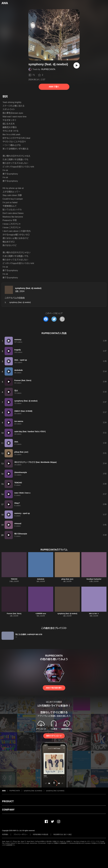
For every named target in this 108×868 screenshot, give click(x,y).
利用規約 (5, 835)
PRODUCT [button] (8, 801)
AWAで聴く (54, 87)
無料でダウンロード (54, 736)
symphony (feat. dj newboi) (28, 288)
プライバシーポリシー (21, 835)
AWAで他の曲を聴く (54, 688)
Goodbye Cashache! (94, 579)
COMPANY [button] (8, 810)
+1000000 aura (41, 614)
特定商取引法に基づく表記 (63, 835)
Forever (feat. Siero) (14, 614)
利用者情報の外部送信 (41, 835)
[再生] (77, 65)
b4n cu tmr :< (94, 614)
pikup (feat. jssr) (67, 579)
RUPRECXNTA (48, 69)
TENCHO (14, 579)
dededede (41, 579)
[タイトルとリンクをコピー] (62, 319)
